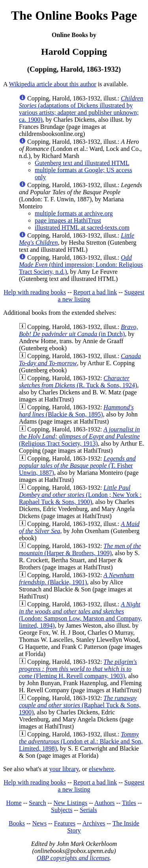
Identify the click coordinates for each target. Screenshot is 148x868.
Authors (105, 803)
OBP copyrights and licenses (73, 858)
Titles (129, 803)
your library (64, 769)
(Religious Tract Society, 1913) (80, 436)
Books (17, 823)
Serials (88, 810)
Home (14, 803)
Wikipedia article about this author (52, 84)
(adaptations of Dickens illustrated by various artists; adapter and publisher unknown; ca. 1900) (81, 109)
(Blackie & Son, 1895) (76, 411)
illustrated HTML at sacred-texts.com (82, 228)
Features (65, 823)
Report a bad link (95, 292)
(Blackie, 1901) (77, 579)
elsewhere (101, 769)
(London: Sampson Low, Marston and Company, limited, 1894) (81, 615)
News (39, 823)
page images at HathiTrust (68, 220)
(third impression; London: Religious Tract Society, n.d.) (81, 265)
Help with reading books (35, 292)
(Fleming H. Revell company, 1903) (78, 669)
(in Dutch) (78, 330)
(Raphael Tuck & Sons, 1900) (80, 705)
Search (37, 803)
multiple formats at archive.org (74, 213)
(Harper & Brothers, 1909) (80, 549)
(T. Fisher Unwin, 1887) (77, 466)
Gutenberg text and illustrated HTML (82, 163)
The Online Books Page (74, 15)
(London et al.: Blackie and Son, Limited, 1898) (81, 741)
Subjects (62, 810)
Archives (94, 823)
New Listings (70, 803)
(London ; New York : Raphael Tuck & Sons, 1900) (80, 495)
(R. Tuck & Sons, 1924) (78, 382)
